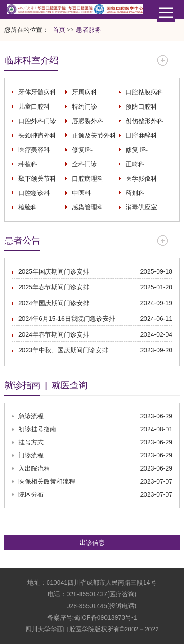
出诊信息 (92, 542)
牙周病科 (85, 92)
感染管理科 (88, 207)
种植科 (28, 164)
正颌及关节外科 (94, 135)
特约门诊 (85, 107)
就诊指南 (22, 385)
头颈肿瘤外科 (37, 135)
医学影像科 (141, 178)
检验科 (28, 207)
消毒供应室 (141, 207)
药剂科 (135, 193)
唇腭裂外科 (88, 121)
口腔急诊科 (34, 193)
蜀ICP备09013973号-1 (105, 617)
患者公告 (22, 240)
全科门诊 (85, 164)
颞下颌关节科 (37, 178)
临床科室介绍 (31, 60)
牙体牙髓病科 (37, 92)
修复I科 (82, 150)
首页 (59, 30)
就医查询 (70, 385)
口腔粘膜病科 (144, 92)
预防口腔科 (141, 107)
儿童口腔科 (34, 107)
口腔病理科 (88, 178)
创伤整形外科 (144, 121)
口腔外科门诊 (37, 121)
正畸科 (135, 164)
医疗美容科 (34, 150)
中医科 (81, 193)
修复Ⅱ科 (137, 150)
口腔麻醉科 (141, 135)
